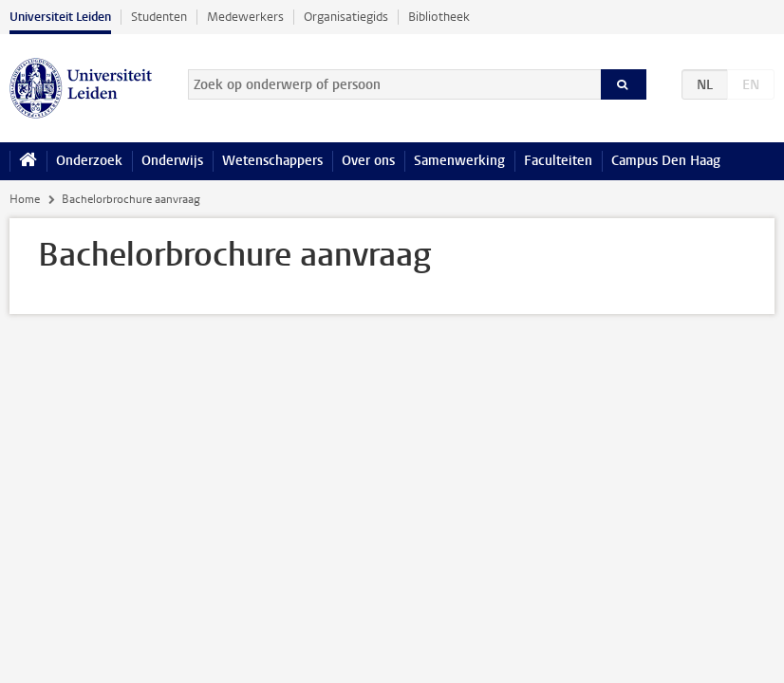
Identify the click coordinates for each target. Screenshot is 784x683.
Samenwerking (459, 161)
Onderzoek (89, 161)
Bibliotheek (439, 17)
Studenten (159, 17)
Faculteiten (558, 161)
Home (25, 199)
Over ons (368, 161)
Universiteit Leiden (60, 17)
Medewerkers (245, 17)
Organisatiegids (346, 17)
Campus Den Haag (666, 161)
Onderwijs (172, 161)
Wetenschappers (272, 161)
